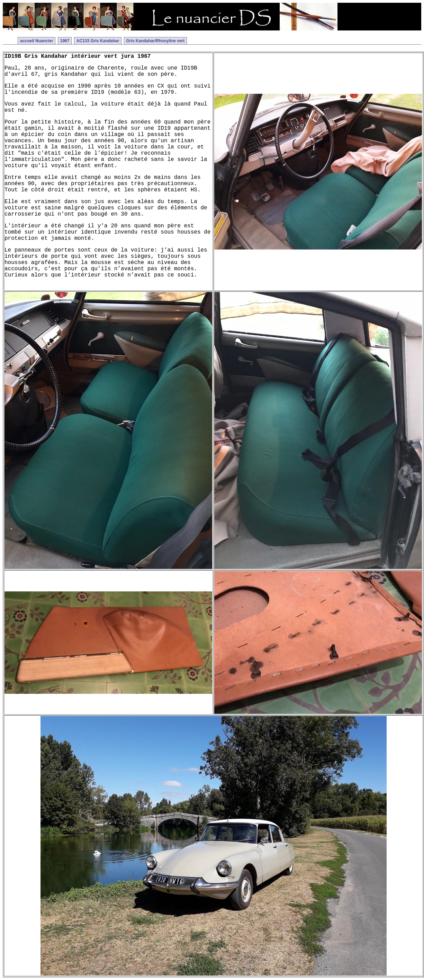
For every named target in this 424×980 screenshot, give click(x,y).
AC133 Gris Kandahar (98, 41)
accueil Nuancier (37, 41)
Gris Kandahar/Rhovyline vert (156, 41)
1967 (65, 41)
